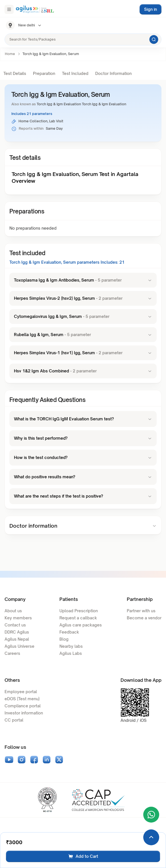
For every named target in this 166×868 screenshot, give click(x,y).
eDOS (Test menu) (22, 699)
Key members (18, 618)
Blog (64, 639)
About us (13, 611)
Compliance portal (23, 706)
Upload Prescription (79, 611)
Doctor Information (113, 73)
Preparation (44, 73)
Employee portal (21, 692)
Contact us (15, 625)
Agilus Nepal (17, 639)
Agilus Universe (19, 646)
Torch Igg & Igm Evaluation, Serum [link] (51, 54)
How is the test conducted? (83, 457)
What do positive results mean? (83, 477)
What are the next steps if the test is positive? (83, 496)
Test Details (15, 73)
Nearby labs (71, 646)
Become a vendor (144, 618)
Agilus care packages (81, 625)
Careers (12, 653)
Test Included (75, 73)
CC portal (14, 720)
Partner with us (141, 611)
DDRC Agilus (17, 632)
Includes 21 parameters (32, 114)
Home (10, 54)
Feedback (69, 632)
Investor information (24, 713)
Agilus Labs (71, 653)
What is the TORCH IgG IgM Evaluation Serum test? (83, 419)
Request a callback (78, 618)
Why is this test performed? (83, 438)
